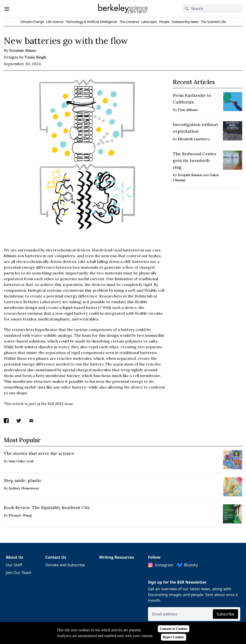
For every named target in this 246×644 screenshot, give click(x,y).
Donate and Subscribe (65, 565)
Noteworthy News (185, 22)
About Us (15, 557)
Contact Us (56, 557)
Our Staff (14, 565)
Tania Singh (35, 57)
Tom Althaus (188, 110)
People (164, 22)
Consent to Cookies (174, 629)
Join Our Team (18, 573)
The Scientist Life (213, 22)
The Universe (129, 22)
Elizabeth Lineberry (194, 139)
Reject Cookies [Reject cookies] (174, 637)
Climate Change (32, 22)
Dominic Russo (23, 50)
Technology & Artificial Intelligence (92, 22)
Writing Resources (117, 557)
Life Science (55, 22)
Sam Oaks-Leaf (21, 461)
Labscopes (149, 22)
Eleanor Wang (20, 515)
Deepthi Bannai (190, 175)
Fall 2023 (55, 404)
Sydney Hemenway (24, 488)
